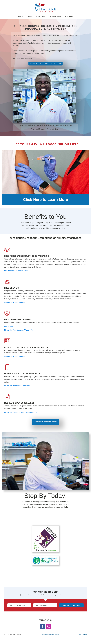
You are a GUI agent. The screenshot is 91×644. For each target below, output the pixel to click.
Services (41, 17)
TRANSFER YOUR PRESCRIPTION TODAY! (45, 64)
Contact (69, 17)
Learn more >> (10, 326)
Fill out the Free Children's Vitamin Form (19, 330)
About (30, 17)
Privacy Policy (82, 634)
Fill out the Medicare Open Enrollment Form (21, 412)
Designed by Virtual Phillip (50, 634)
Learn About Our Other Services (45, 422)
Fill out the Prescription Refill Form (17, 386)
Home (20, 17)
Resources (56, 17)
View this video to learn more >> (17, 271)
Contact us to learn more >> (15, 303)
